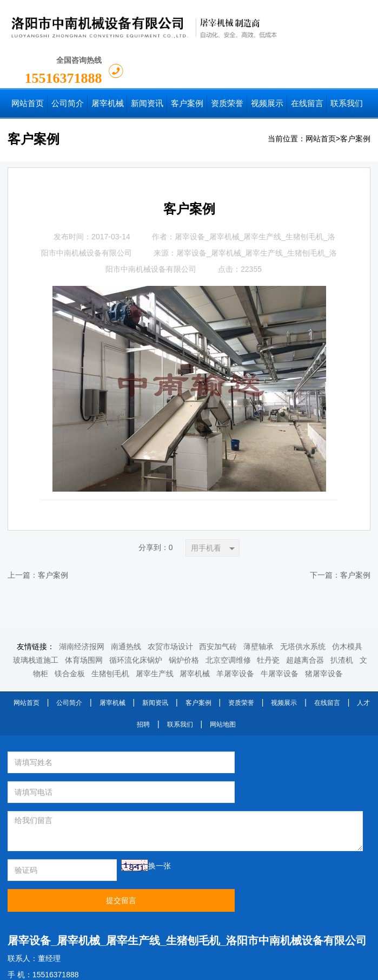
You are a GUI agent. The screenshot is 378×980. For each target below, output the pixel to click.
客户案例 (355, 96)
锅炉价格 (184, 617)
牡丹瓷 (268, 617)
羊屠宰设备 (235, 631)
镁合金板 (70, 631)
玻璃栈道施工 (36, 617)
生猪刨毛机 (110, 631)
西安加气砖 (218, 603)
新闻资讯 (155, 659)
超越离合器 (305, 617)
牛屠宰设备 (280, 631)
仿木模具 (347, 603)
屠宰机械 (195, 631)
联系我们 (180, 681)
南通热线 (126, 603)
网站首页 (321, 96)
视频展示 (284, 659)
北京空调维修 (228, 617)
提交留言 (276, 798)
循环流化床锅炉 (136, 617)
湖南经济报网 (82, 603)
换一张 (133, 793)
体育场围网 (84, 617)
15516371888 (310, 26)
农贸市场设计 (170, 603)
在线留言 (327, 659)
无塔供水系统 (303, 603)
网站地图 (223, 681)
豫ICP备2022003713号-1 (273, 968)
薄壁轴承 (258, 603)
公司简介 (69, 659)
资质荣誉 (241, 659)
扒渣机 (342, 617)
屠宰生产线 (155, 631)
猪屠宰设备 (324, 631)
